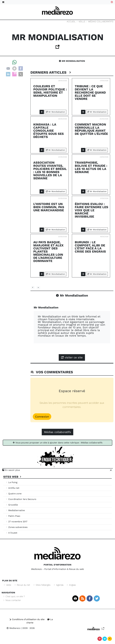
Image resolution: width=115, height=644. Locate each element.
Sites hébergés (42, 585)
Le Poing (11, 482)
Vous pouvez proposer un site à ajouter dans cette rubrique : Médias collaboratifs (57, 443)
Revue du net (22, 585)
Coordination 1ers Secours (21, 499)
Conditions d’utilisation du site (27, 619)
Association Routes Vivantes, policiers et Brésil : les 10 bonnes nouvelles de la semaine (50, 170)
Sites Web (13, 477)
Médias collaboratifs (101, 22)
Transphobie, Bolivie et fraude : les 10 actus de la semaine (91, 167)
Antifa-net (12, 488)
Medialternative (15, 510)
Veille (82, 22)
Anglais (71, 585)
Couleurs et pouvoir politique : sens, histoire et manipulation (50, 91)
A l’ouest (11, 533)
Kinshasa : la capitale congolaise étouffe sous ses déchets (49, 131)
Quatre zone (13, 494)
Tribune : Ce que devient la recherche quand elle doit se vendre (90, 93)
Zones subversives (16, 527)
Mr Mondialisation (72, 61)
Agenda (58, 585)
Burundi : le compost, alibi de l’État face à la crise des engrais (90, 247)
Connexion (42, 417)
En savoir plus (11, 470)
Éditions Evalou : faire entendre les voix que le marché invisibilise (91, 210)
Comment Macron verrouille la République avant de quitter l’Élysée (91, 129)
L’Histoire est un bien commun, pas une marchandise (49, 207)
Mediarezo (13, 628)
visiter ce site (72, 357)
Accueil (71, 22)
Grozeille (12, 505)
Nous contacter (12, 600)
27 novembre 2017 (16, 522)
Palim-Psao (13, 516)
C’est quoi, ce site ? (14, 596)
